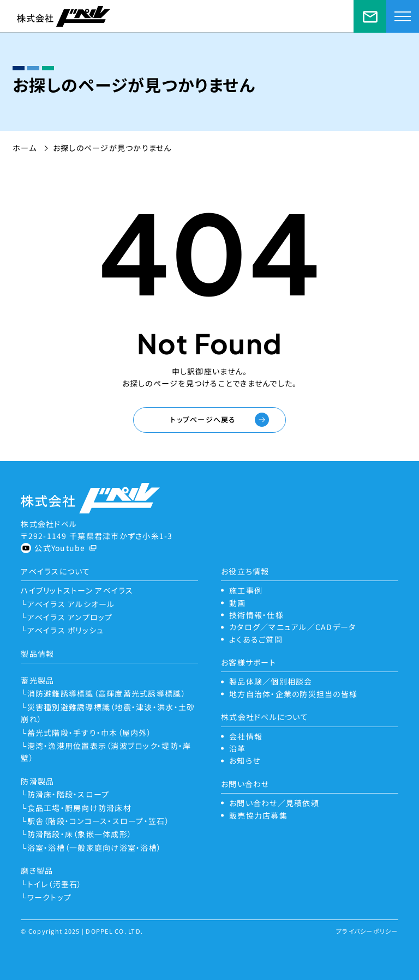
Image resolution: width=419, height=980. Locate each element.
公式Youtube (60, 548)
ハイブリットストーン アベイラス (77, 590)
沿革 (238, 748)
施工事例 (246, 590)
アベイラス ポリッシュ (66, 630)
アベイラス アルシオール (71, 604)
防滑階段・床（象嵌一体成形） (80, 834)
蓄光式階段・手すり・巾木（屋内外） (89, 733)
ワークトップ (50, 897)
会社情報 (246, 736)
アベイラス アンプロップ (70, 617)
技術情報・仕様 (256, 615)
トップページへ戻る (203, 419)
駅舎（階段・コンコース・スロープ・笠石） (98, 821)
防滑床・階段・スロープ (68, 794)
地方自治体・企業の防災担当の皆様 (293, 694)
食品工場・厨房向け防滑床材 (79, 808)
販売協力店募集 (258, 815)
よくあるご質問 (256, 639)
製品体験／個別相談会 (271, 681)
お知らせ (245, 760)
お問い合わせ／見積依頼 (370, 16)
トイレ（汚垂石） (55, 884)
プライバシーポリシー (367, 931)
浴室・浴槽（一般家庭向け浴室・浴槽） (95, 848)
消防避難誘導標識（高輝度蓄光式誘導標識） (107, 693)
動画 (238, 603)
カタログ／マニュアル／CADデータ (292, 627)
